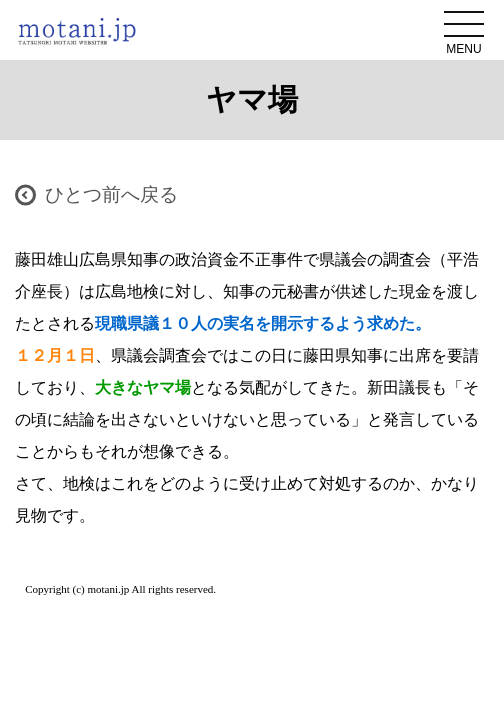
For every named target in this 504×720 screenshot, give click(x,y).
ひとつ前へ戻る (111, 194)
